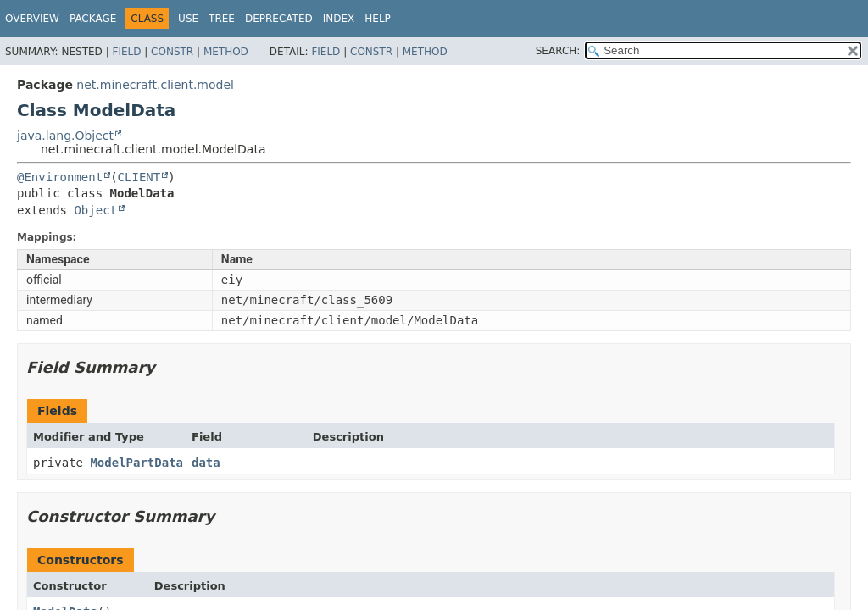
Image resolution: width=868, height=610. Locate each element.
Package (93, 19)
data (206, 463)
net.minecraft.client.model (155, 85)
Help (378, 19)
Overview (32, 19)
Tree (222, 19)
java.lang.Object (65, 136)
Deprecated (279, 19)
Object (95, 210)
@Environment (60, 177)
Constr (172, 52)
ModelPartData (136, 463)
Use (188, 19)
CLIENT (139, 177)
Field (126, 52)
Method (226, 52)
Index (339, 19)
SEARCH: (558, 51)
